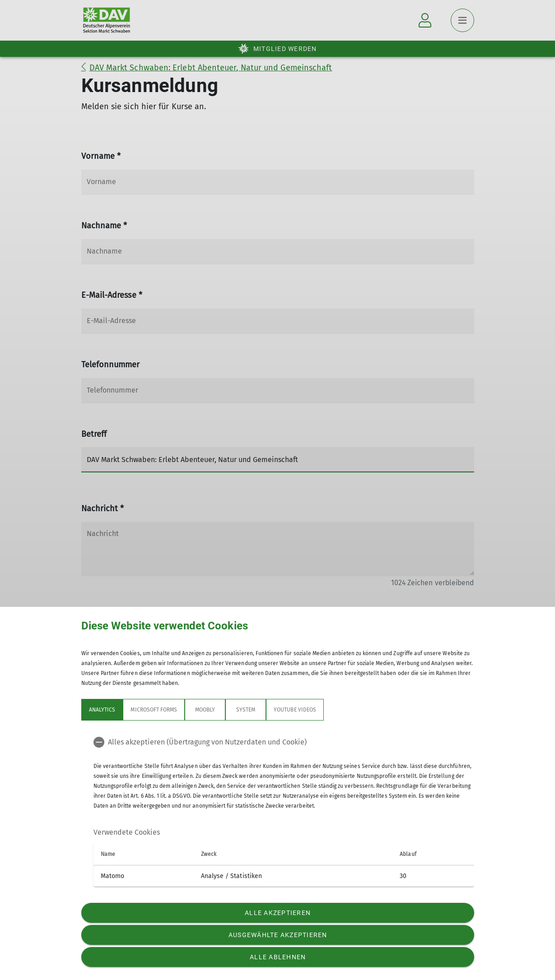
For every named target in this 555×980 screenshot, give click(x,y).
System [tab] (246, 710)
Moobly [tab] (205, 710)
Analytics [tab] (102, 710)
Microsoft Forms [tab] (154, 710)
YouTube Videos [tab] (295, 710)
